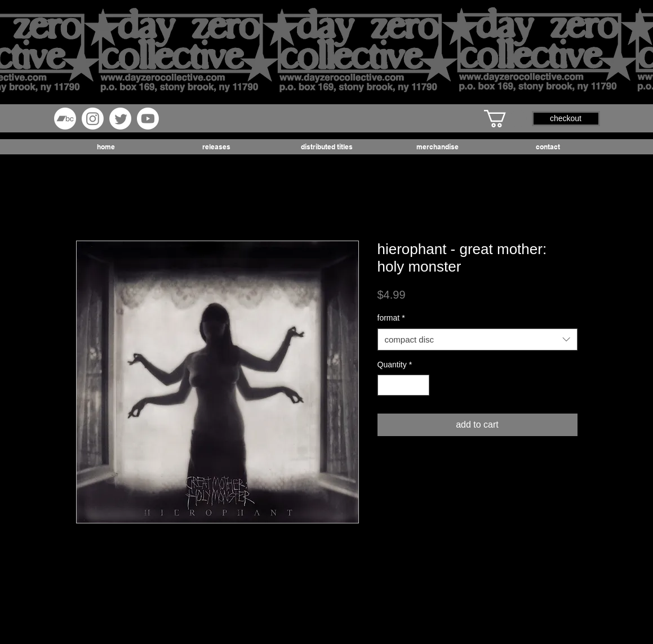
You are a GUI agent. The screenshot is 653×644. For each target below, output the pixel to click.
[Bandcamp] (65, 119)
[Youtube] (148, 119)
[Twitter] (120, 119)
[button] (505, 119)
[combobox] (477, 339)
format (391, 318)
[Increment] (421, 385)
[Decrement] (386, 385)
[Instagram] (93, 119)
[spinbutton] (403, 385)
